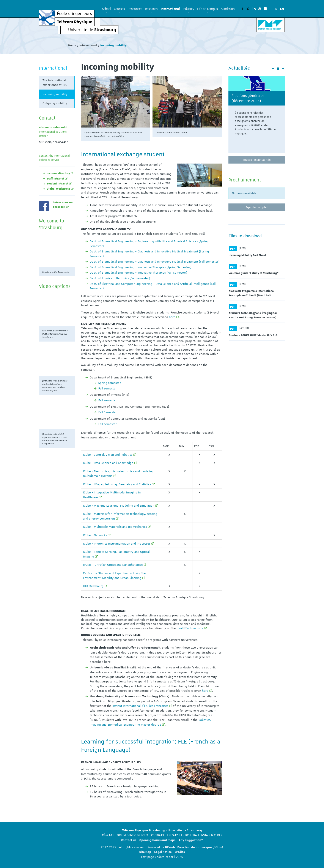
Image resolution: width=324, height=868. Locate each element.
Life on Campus (207, 9)
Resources (135, 9)
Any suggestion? (191, 840)
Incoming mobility (55, 94)
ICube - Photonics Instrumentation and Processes (117, 543)
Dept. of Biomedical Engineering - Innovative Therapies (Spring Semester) (141, 267)
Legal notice (163, 852)
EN (282, 9)
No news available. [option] (245, 193)
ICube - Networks (95, 535)
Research (151, 9)
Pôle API (108, 835)
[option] (257, 116)
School (107, 9)
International (170, 9)
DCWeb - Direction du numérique (188, 847)
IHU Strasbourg (93, 586)
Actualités (239, 68)
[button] (107, 12)
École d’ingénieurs (74, 14)
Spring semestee (110, 383)
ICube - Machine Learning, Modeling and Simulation (119, 506)
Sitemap (145, 852)
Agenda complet (257, 207)
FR (275, 9)
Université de (92, 29)
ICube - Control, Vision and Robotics (108, 455)
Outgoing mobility (55, 103)
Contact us (129, 840)
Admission (228, 9)
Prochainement (245, 180)
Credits (180, 852)
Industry (188, 9)
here (172, 317)
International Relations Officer (53, 132)
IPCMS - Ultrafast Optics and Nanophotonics (113, 565)
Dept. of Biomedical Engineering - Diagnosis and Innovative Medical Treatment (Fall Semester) (155, 262)
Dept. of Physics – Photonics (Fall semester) (120, 278)
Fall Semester (108, 412)
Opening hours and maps (157, 840)
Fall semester (108, 388)
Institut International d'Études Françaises (140, 706)
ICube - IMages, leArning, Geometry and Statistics (117, 484)
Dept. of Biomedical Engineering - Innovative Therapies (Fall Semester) (138, 273)
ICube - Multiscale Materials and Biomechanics (115, 527)
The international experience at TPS (55, 83)
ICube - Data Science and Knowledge (108, 463)
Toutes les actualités (257, 160)
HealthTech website (190, 628)
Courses (119, 9)
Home (72, 45)
